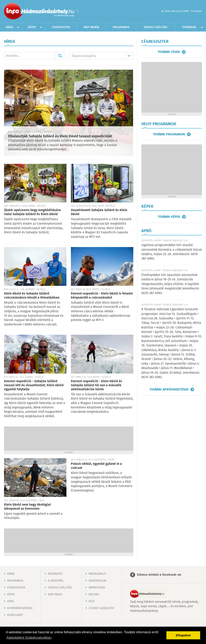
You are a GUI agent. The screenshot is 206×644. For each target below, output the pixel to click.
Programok (121, 27)
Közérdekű (55, 574)
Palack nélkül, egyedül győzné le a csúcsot (96, 466)
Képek (32, 27)
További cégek (169, 52)
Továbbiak (189, 27)
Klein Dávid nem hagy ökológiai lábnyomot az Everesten (27, 507)
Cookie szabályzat (101, 608)
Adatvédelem (97, 581)
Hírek (9, 27)
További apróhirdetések (169, 389)
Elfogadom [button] (183, 635)
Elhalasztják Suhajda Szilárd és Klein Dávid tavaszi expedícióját (60, 136)
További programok (169, 134)
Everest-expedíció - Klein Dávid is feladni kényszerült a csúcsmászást (102, 296)
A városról (56, 581)
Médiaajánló (97, 574)
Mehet (60, 56)
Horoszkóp (15, 615)
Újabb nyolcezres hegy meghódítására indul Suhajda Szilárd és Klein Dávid (32, 212)
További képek (169, 217)
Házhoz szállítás (156, 27)
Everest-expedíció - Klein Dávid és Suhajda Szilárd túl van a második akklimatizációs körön (97, 385)
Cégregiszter (61, 27)
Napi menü (55, 595)
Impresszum (97, 588)
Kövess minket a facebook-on (159, 575)
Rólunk (94, 595)
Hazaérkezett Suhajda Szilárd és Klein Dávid (99, 212)
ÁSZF (92, 601)
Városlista (78, 12)
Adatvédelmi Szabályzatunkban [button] (29, 638)
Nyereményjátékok (20, 608)
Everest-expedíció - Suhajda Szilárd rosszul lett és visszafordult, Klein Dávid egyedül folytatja (34, 385)
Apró (11, 601)
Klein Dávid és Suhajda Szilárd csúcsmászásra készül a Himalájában (32, 296)
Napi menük (91, 27)
